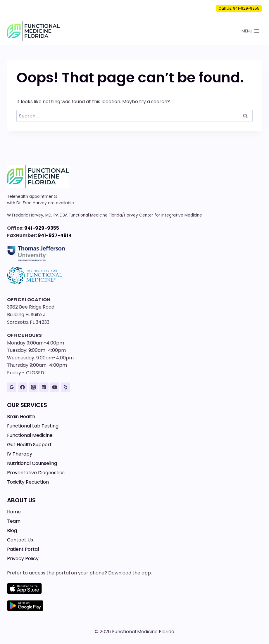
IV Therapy (20, 454)
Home (14, 512)
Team (14, 521)
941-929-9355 (42, 228)
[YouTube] (55, 387)
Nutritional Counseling (32, 463)
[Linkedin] (44, 387)
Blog (12, 530)
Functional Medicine (30, 435)
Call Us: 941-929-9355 (239, 8)
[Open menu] (250, 31)
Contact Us (20, 540)
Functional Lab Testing (33, 426)
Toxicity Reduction (28, 482)
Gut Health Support (29, 445)
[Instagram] (33, 387)
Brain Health (21, 417)
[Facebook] (23, 387)
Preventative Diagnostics (36, 473)
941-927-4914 (55, 235)
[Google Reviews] (12, 387)
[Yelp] (65, 387)
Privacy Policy (23, 559)
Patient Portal (23, 549)
